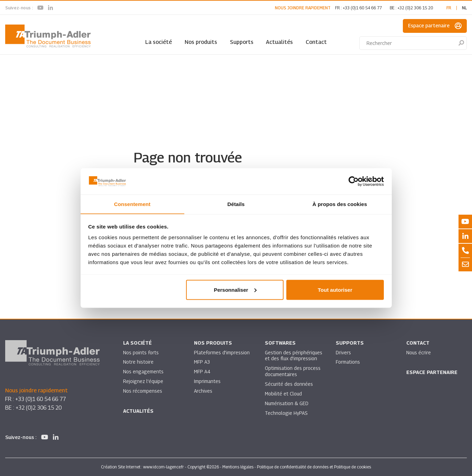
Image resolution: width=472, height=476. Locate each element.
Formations (348, 362)
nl (464, 8)
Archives (203, 391)
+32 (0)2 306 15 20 (415, 8)
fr (449, 8)
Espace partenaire (435, 26)
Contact (316, 42)
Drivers (343, 353)
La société (159, 42)
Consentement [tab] (132, 204)
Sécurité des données (289, 385)
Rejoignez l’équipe (144, 382)
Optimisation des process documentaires (293, 372)
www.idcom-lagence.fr (164, 467)
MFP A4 (202, 372)
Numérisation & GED (287, 404)
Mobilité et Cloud (284, 394)
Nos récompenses (143, 391)
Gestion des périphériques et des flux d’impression (294, 356)
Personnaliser (235, 290)
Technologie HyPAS (286, 414)
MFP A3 (202, 362)
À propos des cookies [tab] (340, 204)
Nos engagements (144, 372)
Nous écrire (419, 353)
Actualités (279, 42)
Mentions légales (238, 467)
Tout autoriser (335, 290)
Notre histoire (138, 362)
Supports (242, 42)
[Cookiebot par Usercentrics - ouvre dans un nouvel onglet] (354, 181)
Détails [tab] (236, 204)
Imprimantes (207, 382)
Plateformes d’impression (222, 353)
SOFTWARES (280, 343)
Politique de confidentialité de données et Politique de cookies (314, 467)
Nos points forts (141, 353)
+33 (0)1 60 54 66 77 (362, 8)
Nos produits (201, 42)
